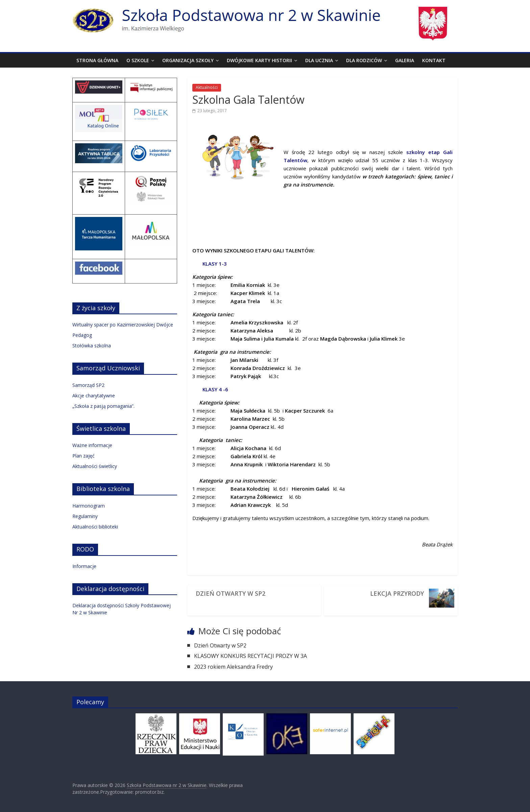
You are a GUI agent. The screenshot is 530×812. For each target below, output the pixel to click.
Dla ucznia (319, 60)
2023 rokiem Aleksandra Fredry (233, 667)
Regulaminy (85, 516)
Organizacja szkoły (188, 60)
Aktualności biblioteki (95, 527)
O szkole (138, 60)
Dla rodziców (364, 60)
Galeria (405, 60)
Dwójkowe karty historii (259, 60)
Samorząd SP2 (88, 385)
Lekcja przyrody (397, 593)
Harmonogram (89, 506)
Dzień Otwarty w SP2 (231, 593)
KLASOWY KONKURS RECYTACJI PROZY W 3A (251, 656)
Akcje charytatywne (94, 396)
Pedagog (82, 335)
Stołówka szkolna (92, 346)
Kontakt (434, 60)
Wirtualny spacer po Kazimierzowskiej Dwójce (123, 325)
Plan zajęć (83, 456)
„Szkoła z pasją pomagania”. (103, 406)
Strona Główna (97, 60)
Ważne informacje (92, 445)
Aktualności (207, 87)
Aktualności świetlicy (95, 466)
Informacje (84, 566)
